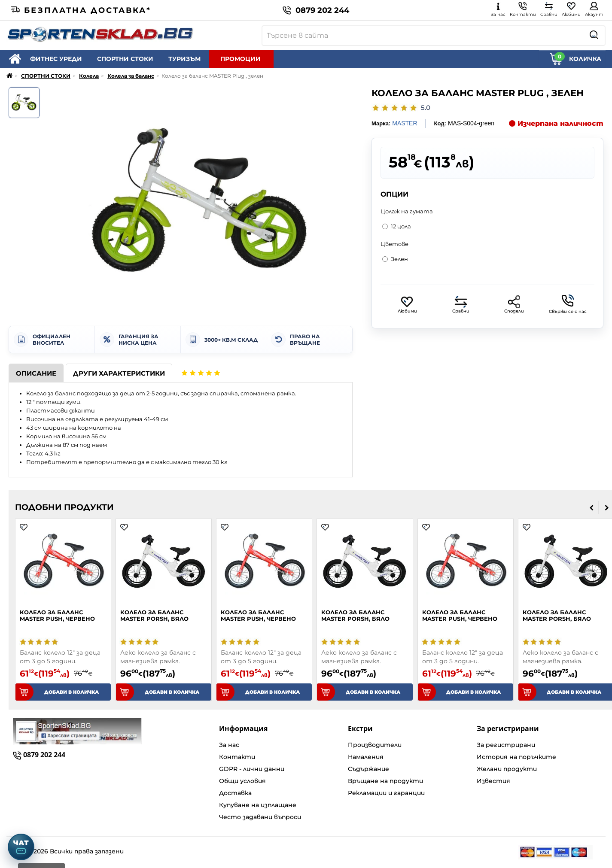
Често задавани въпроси (260, 817)
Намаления (366, 757)
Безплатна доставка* (81, 10)
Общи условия (242, 781)
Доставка (235, 793)
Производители (375, 745)
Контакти (237, 757)
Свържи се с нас (568, 304)
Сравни (461, 305)
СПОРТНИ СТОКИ (125, 59)
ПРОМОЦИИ (241, 59)
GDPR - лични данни (252, 769)
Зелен (395, 259)
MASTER (405, 123)
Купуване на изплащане (258, 805)
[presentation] (592, 507)
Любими (407, 305)
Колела (89, 76)
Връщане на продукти (385, 781)
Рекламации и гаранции (386, 793)
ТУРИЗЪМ (184, 59)
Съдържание (368, 769)
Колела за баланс (131, 76)
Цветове (394, 244)
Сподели (514, 305)
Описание (36, 373)
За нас (229, 745)
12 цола (397, 226)
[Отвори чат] (21, 847)
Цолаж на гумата (407, 211)
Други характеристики (119, 373)
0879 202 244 (316, 10)
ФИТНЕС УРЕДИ (56, 59)
